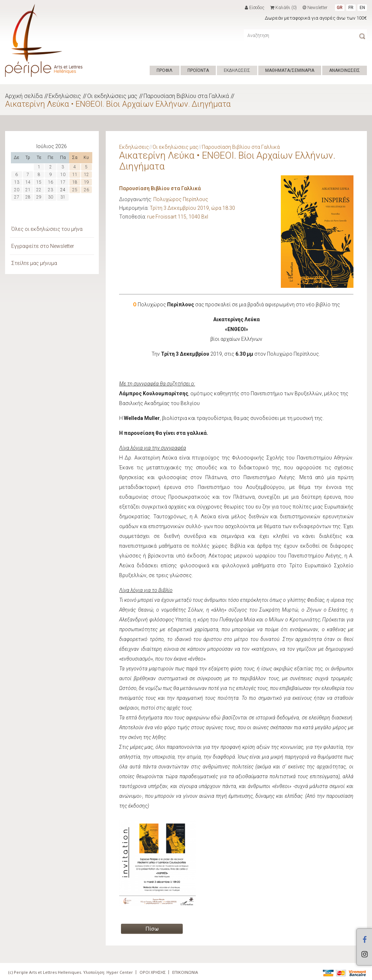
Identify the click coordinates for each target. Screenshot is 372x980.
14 (28, 182)
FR (351, 8)
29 (39, 197)
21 (28, 190)
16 (50, 182)
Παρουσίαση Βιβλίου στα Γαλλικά (186, 96)
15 (39, 182)
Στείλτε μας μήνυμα (34, 263)
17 (63, 182)
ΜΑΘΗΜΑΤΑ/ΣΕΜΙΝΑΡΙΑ (290, 70)
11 (75, 175)
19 (86, 182)
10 (63, 175)
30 (50, 197)
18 (75, 182)
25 (75, 190)
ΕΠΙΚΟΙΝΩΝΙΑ (185, 972)
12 (86, 175)
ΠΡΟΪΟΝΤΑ (198, 70)
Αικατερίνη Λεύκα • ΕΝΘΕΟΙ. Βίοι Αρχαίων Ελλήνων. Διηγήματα (118, 104)
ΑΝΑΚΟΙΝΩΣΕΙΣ (345, 70)
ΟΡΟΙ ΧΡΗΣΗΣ (153, 972)
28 (28, 197)
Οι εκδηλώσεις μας (112, 96)
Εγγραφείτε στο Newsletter (43, 246)
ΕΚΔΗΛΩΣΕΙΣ (237, 70)
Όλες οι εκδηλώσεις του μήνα (47, 229)
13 (17, 182)
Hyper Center (120, 972)
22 (39, 190)
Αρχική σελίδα (24, 96)
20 (17, 190)
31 (63, 197)
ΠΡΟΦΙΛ (165, 70)
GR (340, 8)
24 (63, 190)
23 (50, 190)
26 (86, 190)
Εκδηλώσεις (65, 96)
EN (362, 8)
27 (17, 197)
